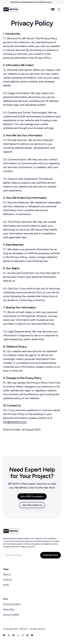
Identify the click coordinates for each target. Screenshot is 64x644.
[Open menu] (59, 9)
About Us (7, 574)
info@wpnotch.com (15, 422)
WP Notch (24, 629)
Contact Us (8, 579)
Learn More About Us (32, 505)
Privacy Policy (9, 609)
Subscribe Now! (51, 555)
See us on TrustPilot (11, 615)
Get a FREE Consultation (32, 496)
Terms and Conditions (12, 604)
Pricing (6, 585)
